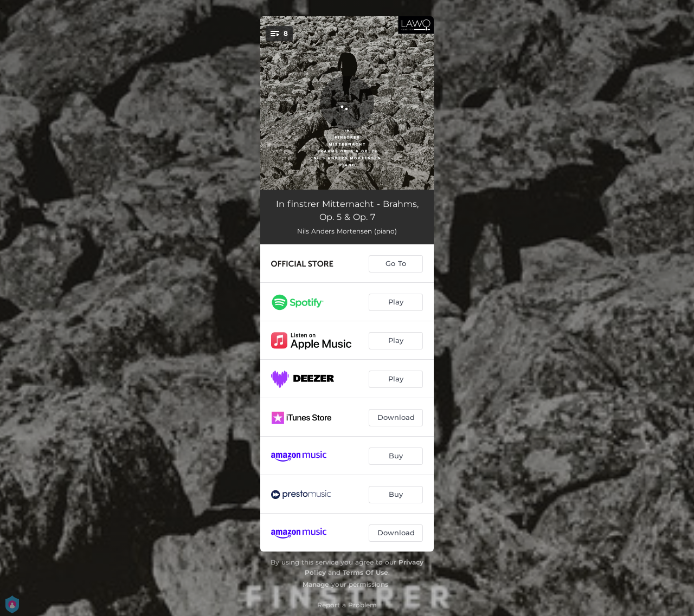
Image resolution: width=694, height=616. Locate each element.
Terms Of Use (365, 572)
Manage (316, 584)
